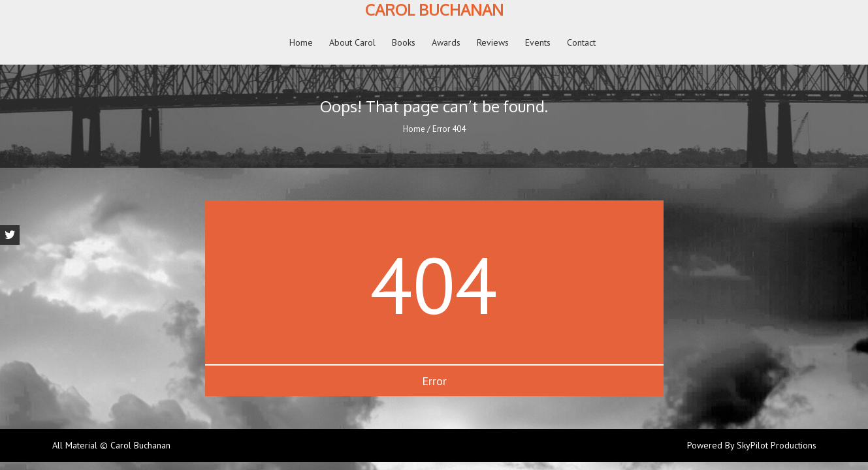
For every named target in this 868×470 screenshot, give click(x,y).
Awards (446, 42)
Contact (581, 42)
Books (404, 42)
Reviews (493, 42)
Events (538, 42)
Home (301, 42)
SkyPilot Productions (777, 445)
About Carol (352, 42)
